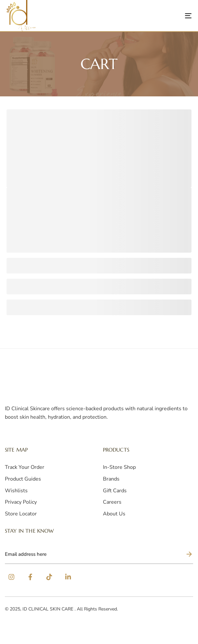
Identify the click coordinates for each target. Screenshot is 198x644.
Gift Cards (115, 491)
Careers (112, 502)
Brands (111, 479)
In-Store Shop (119, 467)
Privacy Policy (21, 502)
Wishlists (16, 491)
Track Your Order (25, 467)
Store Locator (21, 514)
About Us (114, 514)
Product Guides (23, 479)
